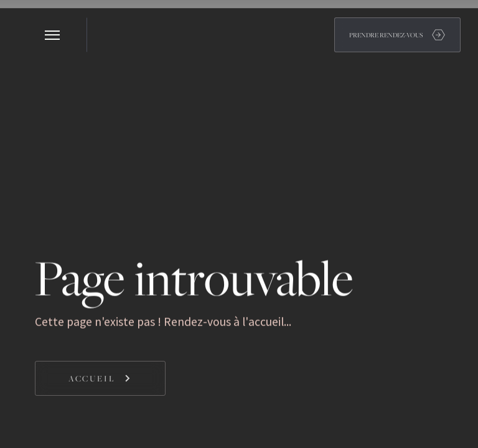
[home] (105, 35)
